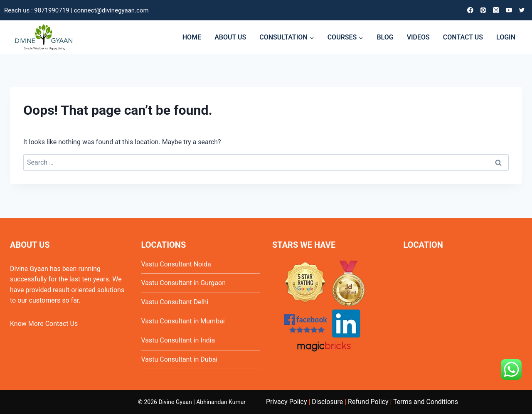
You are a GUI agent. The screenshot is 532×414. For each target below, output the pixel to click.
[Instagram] (496, 10)
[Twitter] (522, 10)
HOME (192, 37)
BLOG (385, 37)
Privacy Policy (287, 402)
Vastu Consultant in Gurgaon (183, 283)
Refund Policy (368, 402)
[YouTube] (509, 10)
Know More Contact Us (44, 324)
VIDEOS (418, 37)
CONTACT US (463, 37)
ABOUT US (230, 37)
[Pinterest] (483, 10)
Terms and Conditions (426, 402)
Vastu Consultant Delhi (175, 302)
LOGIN (506, 37)
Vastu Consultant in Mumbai (183, 321)
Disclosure (327, 402)
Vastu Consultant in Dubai (180, 359)
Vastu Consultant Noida (176, 264)
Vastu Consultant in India (178, 340)
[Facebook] (470, 10)
